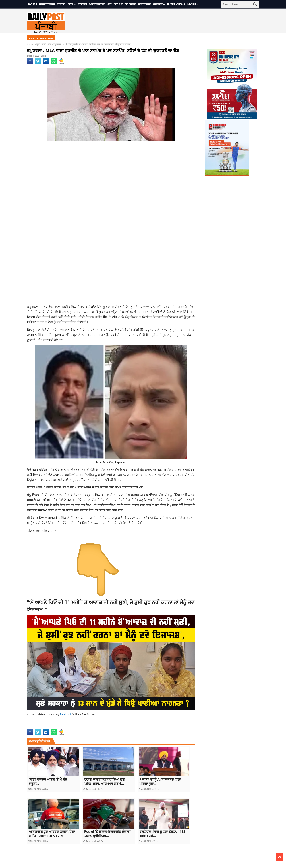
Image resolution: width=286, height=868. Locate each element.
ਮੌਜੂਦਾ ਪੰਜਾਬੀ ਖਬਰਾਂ (43, 44)
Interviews (176, 4)
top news (81, 727)
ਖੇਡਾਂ (109, 4)
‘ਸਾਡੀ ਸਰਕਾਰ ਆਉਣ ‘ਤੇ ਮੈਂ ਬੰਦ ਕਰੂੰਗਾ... (48, 781)
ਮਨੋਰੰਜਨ (158, 4)
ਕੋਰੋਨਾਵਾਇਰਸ (47, 4)
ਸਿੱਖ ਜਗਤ (130, 4)
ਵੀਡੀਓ (61, 4)
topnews (90, 727)
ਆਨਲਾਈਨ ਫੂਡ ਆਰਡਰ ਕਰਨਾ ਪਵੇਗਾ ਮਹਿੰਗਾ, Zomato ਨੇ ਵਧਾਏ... (52, 834)
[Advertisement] (111, 173)
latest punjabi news (49, 727)
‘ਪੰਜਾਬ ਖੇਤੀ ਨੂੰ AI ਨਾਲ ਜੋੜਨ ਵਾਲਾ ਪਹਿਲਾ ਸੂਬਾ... (160, 781)
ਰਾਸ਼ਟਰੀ (82, 4)
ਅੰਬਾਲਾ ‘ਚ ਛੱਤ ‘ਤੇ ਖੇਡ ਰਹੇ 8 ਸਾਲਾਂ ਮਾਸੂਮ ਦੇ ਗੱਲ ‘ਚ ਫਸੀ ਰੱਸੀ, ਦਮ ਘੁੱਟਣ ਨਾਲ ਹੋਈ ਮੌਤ (94, 487)
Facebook (66, 714)
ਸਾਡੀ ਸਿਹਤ (144, 4)
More (192, 4)
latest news (33, 727)
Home (33, 4)
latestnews (64, 727)
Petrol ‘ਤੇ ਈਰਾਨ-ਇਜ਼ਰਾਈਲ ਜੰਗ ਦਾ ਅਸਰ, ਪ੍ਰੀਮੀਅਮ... (107, 834)
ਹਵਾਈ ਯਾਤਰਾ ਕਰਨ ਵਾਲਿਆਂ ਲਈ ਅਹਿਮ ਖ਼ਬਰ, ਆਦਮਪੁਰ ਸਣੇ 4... (105, 781)
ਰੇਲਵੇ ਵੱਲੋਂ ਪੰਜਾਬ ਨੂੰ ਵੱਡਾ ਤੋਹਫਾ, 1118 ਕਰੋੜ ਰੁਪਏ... (162, 834)
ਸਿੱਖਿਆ (118, 4)
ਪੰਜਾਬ (70, 4)
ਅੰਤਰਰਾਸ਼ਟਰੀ (97, 4)
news (73, 727)
